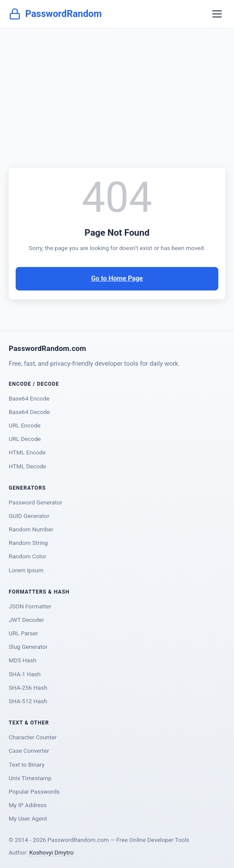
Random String (28, 543)
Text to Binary (27, 765)
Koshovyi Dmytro (51, 852)
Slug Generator (28, 647)
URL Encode (25, 425)
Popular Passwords (34, 791)
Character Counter (33, 737)
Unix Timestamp (30, 778)
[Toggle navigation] (217, 14)
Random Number (31, 529)
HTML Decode (27, 466)
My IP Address (28, 805)
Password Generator (35, 502)
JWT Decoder (26, 620)
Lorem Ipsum (26, 570)
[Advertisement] (117, 94)
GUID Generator (29, 516)
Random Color (27, 556)
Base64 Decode (29, 412)
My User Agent (28, 818)
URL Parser (23, 633)
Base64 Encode (29, 398)
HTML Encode (27, 452)
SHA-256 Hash (28, 688)
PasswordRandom (55, 14)
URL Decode (25, 439)
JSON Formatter (30, 606)
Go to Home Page (117, 278)
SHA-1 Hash (25, 674)
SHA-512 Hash (28, 701)
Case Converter (29, 751)
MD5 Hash (22, 660)
